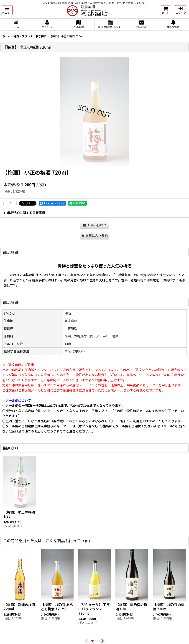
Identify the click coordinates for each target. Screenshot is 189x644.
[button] (7, 10)
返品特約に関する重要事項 (24, 213)
